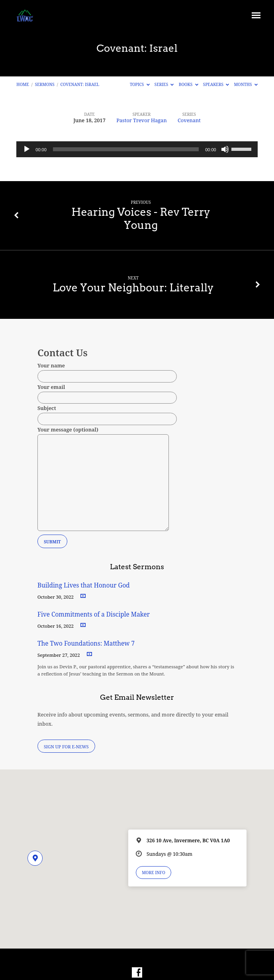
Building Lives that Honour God (84, 585)
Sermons (45, 84)
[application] (137, 149)
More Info (154, 873)
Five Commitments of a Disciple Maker (94, 614)
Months (246, 84)
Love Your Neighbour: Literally (133, 288)
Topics (140, 84)
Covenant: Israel (80, 84)
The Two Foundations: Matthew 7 (87, 643)
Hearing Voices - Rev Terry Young (141, 218)
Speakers (216, 84)
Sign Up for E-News (66, 747)
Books (189, 84)
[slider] (126, 149)
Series (164, 84)
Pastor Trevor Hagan (142, 120)
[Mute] (225, 149)
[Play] (27, 149)
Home (23, 84)
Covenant (189, 120)
